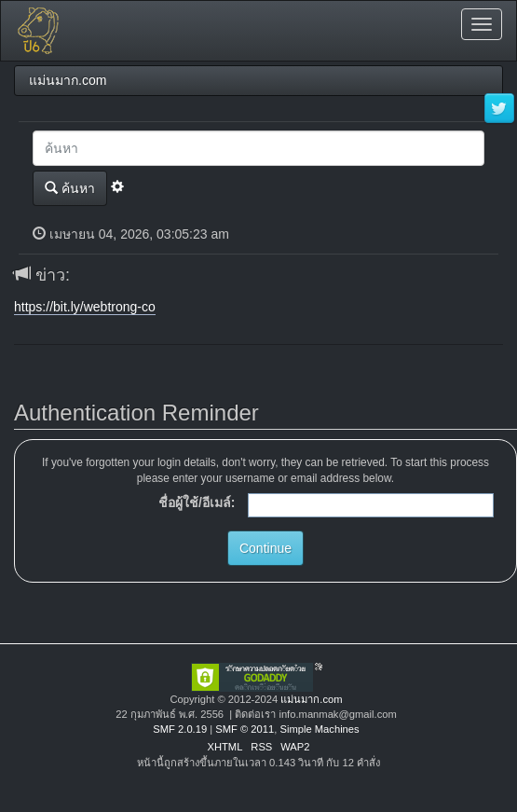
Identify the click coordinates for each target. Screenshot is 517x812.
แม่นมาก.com (311, 699)
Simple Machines (319, 729)
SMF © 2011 (245, 729)
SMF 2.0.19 (180, 729)
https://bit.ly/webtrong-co (85, 307)
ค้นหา (70, 188)
